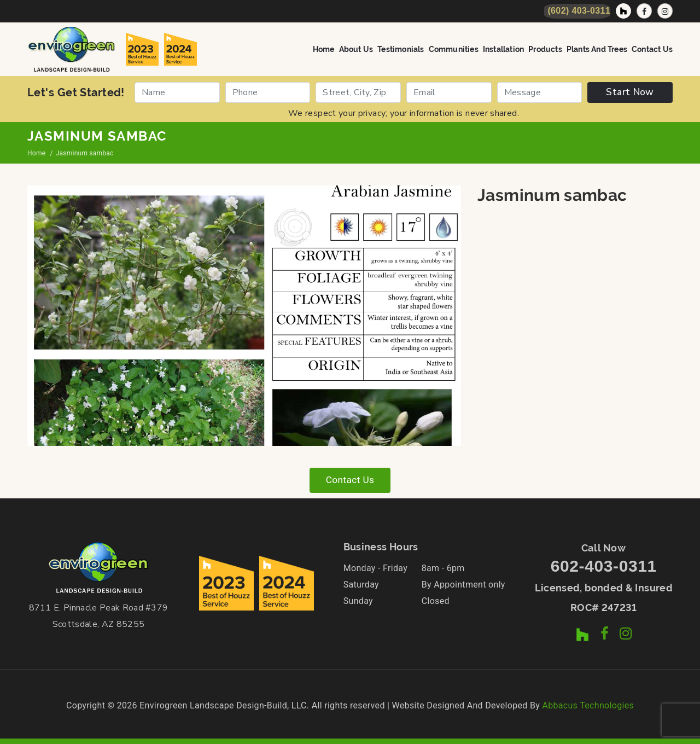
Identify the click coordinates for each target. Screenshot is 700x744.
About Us (356, 49)
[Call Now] (577, 11)
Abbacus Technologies (588, 705)
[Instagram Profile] (665, 11)
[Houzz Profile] (623, 11)
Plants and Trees (597, 49)
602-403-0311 (604, 566)
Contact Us (652, 49)
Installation (503, 49)
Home (324, 49)
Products (545, 49)
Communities (454, 49)
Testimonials (401, 49)
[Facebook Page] (644, 11)
